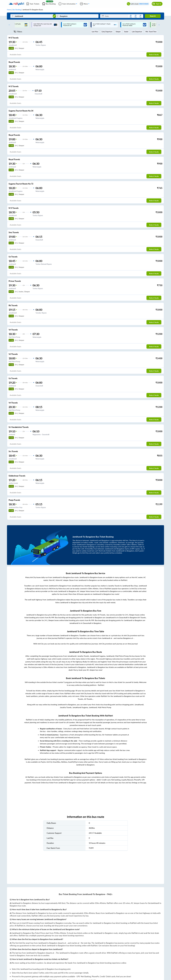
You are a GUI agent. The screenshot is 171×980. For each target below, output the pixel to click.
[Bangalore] (77, 16)
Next (158, 25)
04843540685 (144, 4)
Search (153, 16)
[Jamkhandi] (32, 16)
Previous (9, 25)
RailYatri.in (21, 926)
